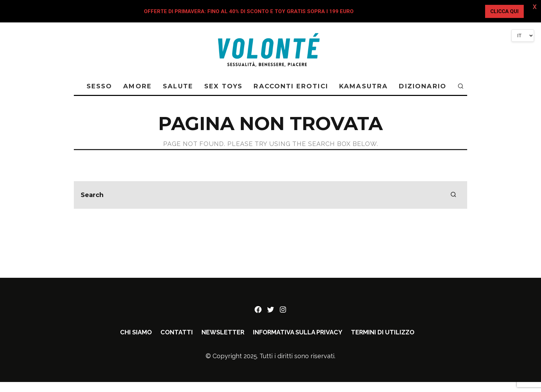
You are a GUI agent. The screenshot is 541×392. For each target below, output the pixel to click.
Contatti (177, 332)
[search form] (270, 195)
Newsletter (223, 332)
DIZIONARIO (423, 86)
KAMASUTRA (363, 86)
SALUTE (178, 86)
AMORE (137, 86)
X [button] (534, 7)
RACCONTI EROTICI (291, 86)
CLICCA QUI (504, 11)
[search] (453, 195)
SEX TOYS (223, 86)
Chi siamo (136, 332)
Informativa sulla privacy (298, 332)
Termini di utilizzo (383, 332)
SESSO (100, 86)
